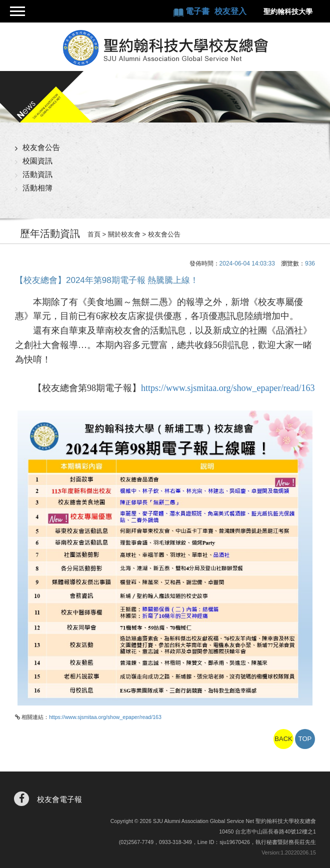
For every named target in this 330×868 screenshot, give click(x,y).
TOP (305, 739)
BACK (283, 739)
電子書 (198, 11)
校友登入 (230, 11)
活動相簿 (37, 188)
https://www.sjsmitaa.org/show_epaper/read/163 (228, 388)
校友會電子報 (59, 799)
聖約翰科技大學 (288, 11)
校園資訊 (37, 161)
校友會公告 (41, 147)
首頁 (94, 234)
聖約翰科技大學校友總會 (165, 48)
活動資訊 (37, 174)
